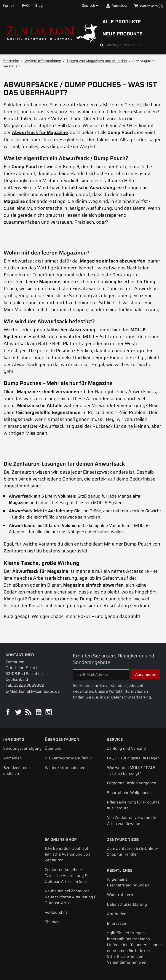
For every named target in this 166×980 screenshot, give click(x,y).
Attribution (117, 914)
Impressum (117, 923)
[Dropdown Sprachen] (91, 6)
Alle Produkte (122, 22)
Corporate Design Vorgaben (132, 783)
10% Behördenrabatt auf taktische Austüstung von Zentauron (67, 854)
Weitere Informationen (65, 768)
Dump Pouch (93, 599)
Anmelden (13, 758)
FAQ (25, 5)
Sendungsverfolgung (22, 748)
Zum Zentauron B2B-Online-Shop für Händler (133, 851)
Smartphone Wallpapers (129, 793)
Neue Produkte (122, 34)
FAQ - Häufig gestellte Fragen (133, 758)
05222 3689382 (29, 685)
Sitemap (52, 922)
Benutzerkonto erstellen (16, 770)
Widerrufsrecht (121, 895)
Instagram (49, 712)
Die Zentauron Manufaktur (69, 758)
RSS (29, 712)
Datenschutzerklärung (127, 904)
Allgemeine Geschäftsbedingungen (128, 882)
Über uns (53, 748)
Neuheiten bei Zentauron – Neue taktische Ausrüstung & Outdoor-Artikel (71, 897)
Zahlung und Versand (126, 748)
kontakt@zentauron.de (39, 691)
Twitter (18, 712)
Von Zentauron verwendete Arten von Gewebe (132, 820)
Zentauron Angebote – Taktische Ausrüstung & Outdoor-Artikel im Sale (66, 876)
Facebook (8, 712)
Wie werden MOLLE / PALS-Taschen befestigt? (132, 770)
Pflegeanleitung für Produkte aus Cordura (133, 805)
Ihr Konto (14, 739)
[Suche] (127, 45)
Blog (39, 5)
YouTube (39, 712)
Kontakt (9, 5)
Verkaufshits (56, 912)
